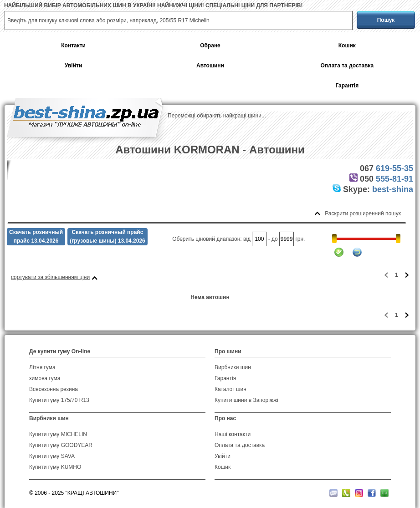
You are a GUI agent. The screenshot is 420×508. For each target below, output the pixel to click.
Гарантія (347, 86)
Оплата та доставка (347, 66)
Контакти (73, 46)
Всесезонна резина (54, 389)
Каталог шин (230, 389)
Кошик (347, 46)
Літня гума (42, 367)
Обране (210, 46)
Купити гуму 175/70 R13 (59, 400)
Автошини (210, 66)
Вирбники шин (233, 367)
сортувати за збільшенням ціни (50, 277)
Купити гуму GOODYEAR (61, 445)
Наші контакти (233, 434)
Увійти (73, 66)
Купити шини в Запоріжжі (246, 400)
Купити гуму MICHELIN (58, 434)
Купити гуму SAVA (52, 456)
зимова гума (45, 378)
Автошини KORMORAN (177, 150)
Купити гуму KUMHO (55, 467)
